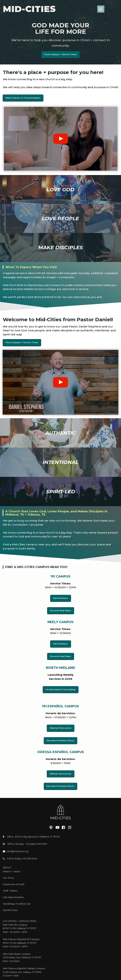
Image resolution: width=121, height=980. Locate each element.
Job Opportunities (13, 894)
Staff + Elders (10, 887)
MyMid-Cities (10, 907)
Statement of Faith (14, 881)
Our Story (8, 875)
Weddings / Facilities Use (17, 900)
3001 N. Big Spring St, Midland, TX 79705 (38, 834)
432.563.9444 (30, 856)
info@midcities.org (18, 849)
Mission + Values (12, 869)
